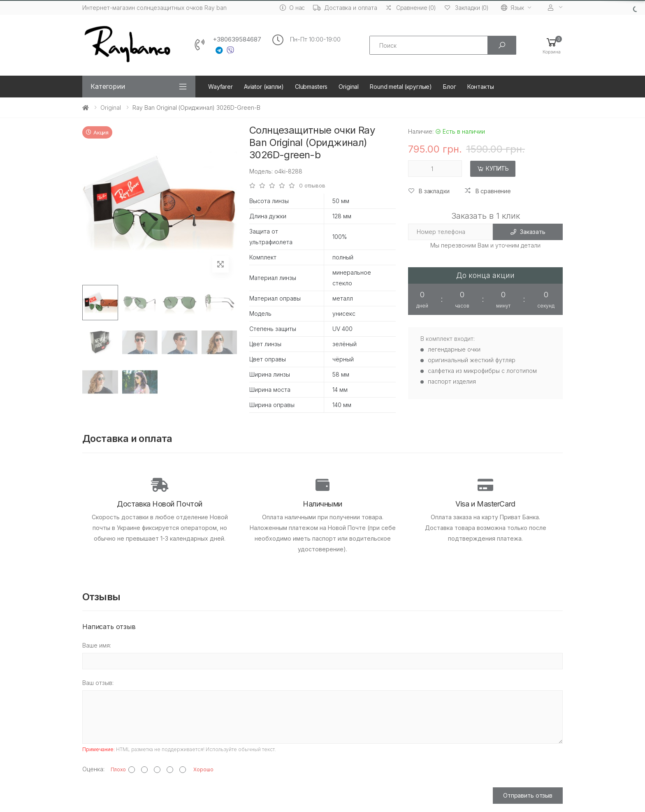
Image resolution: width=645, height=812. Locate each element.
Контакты (481, 87)
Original (349, 87)
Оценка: (93, 769)
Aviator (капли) (264, 87)
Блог (449, 87)
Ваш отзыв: (98, 683)
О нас (292, 8)
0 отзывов (312, 186)
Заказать (528, 232)
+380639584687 (237, 39)
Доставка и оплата (345, 8)
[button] (552, 45)
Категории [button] (108, 86)
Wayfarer (220, 87)
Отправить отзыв (528, 795)
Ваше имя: (97, 645)
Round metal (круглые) (401, 87)
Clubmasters (311, 87)
